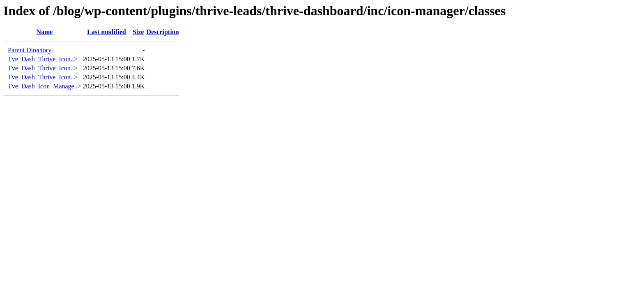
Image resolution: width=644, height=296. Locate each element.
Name (44, 32)
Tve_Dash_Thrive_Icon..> (43, 59)
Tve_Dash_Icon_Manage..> (45, 86)
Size (138, 32)
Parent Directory (30, 50)
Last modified (107, 32)
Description (162, 32)
